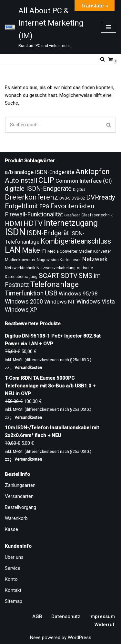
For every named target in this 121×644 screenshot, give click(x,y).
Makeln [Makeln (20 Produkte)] (34, 250)
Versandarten (19, 496)
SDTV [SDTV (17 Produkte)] (69, 276)
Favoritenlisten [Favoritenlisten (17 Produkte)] (72, 206)
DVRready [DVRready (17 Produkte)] (101, 197)
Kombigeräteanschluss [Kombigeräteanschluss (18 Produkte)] (76, 241)
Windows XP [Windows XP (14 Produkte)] (21, 310)
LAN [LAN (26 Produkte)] (13, 250)
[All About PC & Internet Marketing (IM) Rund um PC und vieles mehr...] (48, 27)
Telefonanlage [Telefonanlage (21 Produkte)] (55, 284)
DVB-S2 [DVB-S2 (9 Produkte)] (78, 198)
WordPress (80, 638)
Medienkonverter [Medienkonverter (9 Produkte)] (20, 260)
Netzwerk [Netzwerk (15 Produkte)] (95, 259)
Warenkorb (16, 518)
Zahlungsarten (20, 485)
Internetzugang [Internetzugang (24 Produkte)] (71, 223)
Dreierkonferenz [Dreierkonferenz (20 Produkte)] (31, 197)
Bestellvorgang (20, 507)
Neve (35, 638)
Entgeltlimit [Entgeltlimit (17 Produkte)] (21, 206)
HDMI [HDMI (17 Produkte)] (14, 224)
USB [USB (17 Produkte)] (51, 293)
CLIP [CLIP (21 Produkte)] (46, 180)
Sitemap (14, 601)
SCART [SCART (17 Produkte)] (49, 276)
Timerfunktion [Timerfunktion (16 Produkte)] (24, 293)
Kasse (11, 529)
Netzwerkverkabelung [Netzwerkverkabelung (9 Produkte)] (56, 268)
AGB (37, 616)
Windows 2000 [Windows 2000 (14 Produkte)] (24, 301)
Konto (11, 579)
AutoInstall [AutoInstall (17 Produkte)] (21, 180)
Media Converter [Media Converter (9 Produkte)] (62, 251)
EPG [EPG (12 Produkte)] (44, 207)
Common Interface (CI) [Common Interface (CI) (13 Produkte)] (84, 181)
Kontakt (13, 590)
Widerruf (105, 625)
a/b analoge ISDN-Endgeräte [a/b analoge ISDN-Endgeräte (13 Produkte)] (40, 172)
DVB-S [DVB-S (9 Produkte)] (65, 198)
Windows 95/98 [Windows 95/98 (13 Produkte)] (78, 293)
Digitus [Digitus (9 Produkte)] (79, 190)
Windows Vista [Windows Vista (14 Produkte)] (96, 301)
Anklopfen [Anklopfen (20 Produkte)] (93, 172)
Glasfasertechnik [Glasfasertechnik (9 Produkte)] (97, 215)
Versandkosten (28, 368)
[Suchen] (102, 59)
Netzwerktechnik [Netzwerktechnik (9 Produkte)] (20, 268)
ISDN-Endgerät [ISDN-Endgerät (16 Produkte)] (48, 233)
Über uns (14, 557)
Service (13, 568)
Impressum (102, 616)
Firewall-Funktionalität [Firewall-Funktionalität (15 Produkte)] (34, 214)
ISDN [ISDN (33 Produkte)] (15, 232)
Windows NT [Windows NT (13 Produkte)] (60, 302)
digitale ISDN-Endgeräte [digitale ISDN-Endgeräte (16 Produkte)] (38, 189)
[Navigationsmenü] (109, 27)
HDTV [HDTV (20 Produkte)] (33, 223)
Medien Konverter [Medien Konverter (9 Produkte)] (95, 251)
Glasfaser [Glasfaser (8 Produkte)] (72, 215)
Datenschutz (66, 616)
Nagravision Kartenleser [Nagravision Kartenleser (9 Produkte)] (59, 260)
